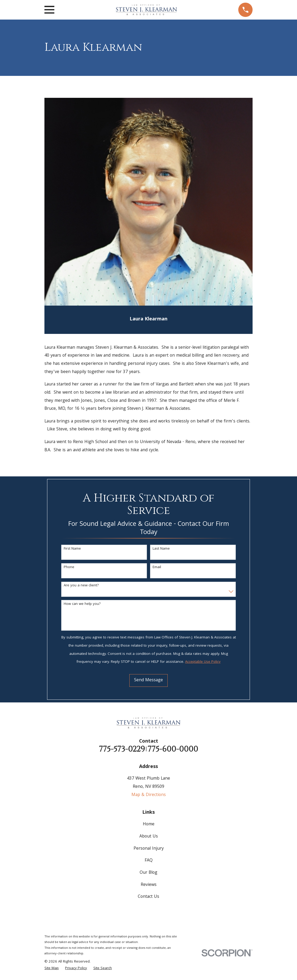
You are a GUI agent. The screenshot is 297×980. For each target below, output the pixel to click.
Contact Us (148, 897)
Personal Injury (149, 849)
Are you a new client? (81, 586)
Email (157, 567)
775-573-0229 (122, 750)
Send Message (148, 680)
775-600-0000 (173, 750)
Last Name (161, 549)
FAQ (149, 861)
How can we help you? (82, 604)
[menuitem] (52, 969)
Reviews (149, 885)
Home (149, 824)
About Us (149, 837)
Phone (69, 567)
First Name (72, 549)
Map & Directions (149, 795)
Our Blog (148, 873)
